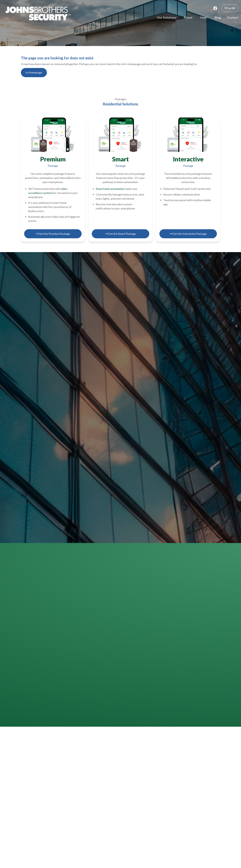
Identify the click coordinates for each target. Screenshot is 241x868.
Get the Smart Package (120, 234)
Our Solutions (167, 17)
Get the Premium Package (53, 234)
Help (204, 17)
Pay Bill (230, 8)
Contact (233, 17)
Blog (218, 17)
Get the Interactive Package (188, 234)
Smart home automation (110, 189)
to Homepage (34, 72)
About (189, 17)
